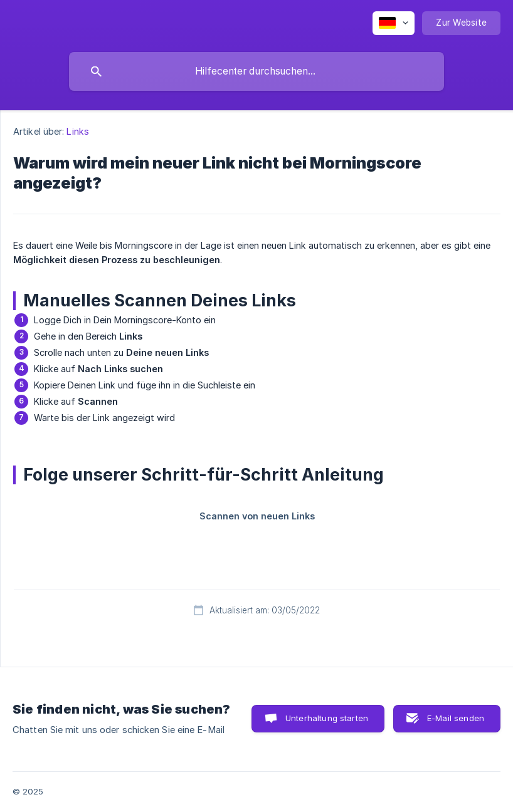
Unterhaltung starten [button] (327, 718)
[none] (394, 23)
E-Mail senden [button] (456, 718)
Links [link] (78, 131)
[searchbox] (256, 71)
